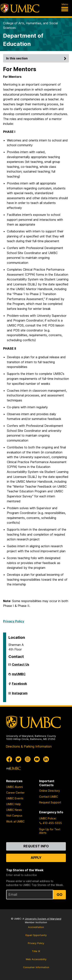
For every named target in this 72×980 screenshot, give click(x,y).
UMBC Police (47, 818)
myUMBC (19, 676)
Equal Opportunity (36, 935)
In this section (37, 58)
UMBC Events (15, 798)
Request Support (50, 802)
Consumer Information (36, 967)
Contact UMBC (49, 797)
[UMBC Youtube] (37, 759)
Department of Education (23, 40)
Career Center (15, 793)
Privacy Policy (14, 621)
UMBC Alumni (14, 787)
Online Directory (50, 791)
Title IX (36, 951)
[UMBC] (20, 8)
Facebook (19, 685)
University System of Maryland (43, 919)
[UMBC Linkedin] (46, 759)
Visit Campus (14, 816)
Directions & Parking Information (29, 746)
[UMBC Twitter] (18, 759)
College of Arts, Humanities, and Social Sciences (30, 25)
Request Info (36, 846)
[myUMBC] (13, 768)
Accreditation (36, 927)
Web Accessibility (36, 959)
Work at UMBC (15, 821)
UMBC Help (13, 804)
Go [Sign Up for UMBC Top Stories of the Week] (60, 895)
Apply (36, 858)
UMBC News (14, 810)
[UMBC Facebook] (9, 759)
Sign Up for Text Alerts (50, 831)
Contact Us (21, 664)
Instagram (20, 695)
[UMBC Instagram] (28, 759)
